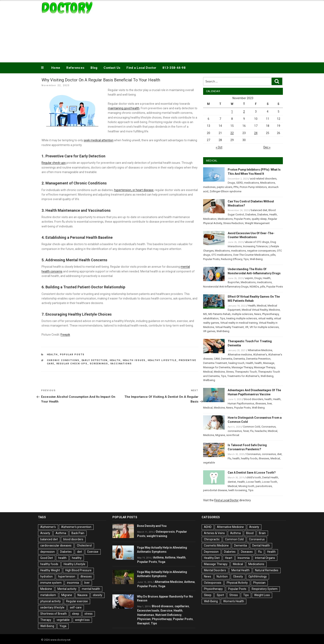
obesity (98, 595)
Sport (220, 595)
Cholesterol (84, 545)
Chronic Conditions (63, 360)
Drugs (231, 183)
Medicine (274, 310)
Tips (246, 259)
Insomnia (244, 558)
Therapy (46, 620)
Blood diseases (163, 606)
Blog (94, 68)
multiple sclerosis (242, 314)
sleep (76, 614)
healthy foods (249, 458)
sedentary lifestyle (52, 607)
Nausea (82, 595)
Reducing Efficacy (232, 259)
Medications (268, 183)
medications (251, 183)
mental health (91, 589)
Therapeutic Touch (246, 372)
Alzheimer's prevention (76, 527)
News (258, 314)
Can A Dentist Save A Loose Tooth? (252, 473)
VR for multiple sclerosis (264, 327)
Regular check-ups (54, 163)
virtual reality (266, 318)
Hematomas (146, 615)
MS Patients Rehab (219, 314)
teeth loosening (238, 490)
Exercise (93, 552)
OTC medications (222, 255)
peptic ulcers (225, 187)
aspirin (249, 278)
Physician (144, 619)
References (75, 68)
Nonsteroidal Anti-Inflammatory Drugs (226, 287)
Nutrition (222, 576)
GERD (239, 183)
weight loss (82, 620)
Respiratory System (265, 589)
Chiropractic (212, 539)
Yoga (63, 626)
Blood (250, 533)
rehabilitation (211, 318)
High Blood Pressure (78, 570)
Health (52, 355)
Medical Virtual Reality (255, 310)
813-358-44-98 (174, 68)
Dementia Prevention (258, 359)
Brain (262, 533)
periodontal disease (215, 490)
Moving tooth (246, 486)
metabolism (48, 595)
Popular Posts (72, 355)
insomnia (73, 583)
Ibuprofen (234, 282)
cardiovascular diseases (56, 545)
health (115, 360)
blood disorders (254, 399)
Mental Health (241, 570)
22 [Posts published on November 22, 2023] (232, 133)
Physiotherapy (270, 314)
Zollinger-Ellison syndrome (225, 191)
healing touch (236, 363)
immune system (51, 583)
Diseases (247, 552)
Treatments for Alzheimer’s (243, 376)
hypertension (67, 576)
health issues (134, 360)
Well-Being (256, 259)
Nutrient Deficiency (168, 615)
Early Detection (95, 360)
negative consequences (261, 251)
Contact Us (112, 68)
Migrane (220, 435)
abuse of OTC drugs (257, 242)
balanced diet (259, 210)
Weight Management (257, 223)
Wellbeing (209, 380)
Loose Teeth (253, 482)
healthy (77, 558)
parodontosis (264, 486)
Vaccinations (121, 364)
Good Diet (47, 558)
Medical (262, 306)
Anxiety (45, 533)
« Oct (219, 147)
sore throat (233, 435)
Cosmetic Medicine (216, 545)
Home (56, 68)
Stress (230, 372)
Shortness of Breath (54, 614)
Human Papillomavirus (241, 403)
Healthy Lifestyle (162, 360)
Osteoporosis (165, 532)
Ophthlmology (258, 576)
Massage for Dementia (217, 367)
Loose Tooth (270, 482)
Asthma (61, 533)
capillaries (182, 606)
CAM (217, 359)
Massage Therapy (242, 367)
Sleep (208, 595)
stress (89, 614)
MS (205, 314)
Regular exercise (77, 601)
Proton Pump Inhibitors (253, 187)
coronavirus (235, 431)
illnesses (261, 403)
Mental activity (67, 589)
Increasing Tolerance (255, 246)
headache (261, 431)
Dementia (227, 359)
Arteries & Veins (214, 533)
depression (48, 552)
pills (273, 255)
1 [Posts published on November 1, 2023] (232, 112)
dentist (232, 482)
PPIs (236, 187)
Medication (210, 219)
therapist (143, 623)
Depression (211, 552)
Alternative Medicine (260, 350)
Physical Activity (237, 583)
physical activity (51, 601)
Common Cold (252, 427)
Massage (269, 363)
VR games (209, 331)
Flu (252, 431)
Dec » (267, 147)
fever (246, 431)
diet (279, 454)
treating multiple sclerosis (242, 318)
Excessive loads (148, 611)
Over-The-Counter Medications (251, 255)
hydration (46, 576)
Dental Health (270, 477)
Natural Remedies (267, 570)
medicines (209, 187)
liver (269, 403)
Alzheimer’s (260, 355)
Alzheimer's (48, 527)
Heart (229, 558)
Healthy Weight (50, 570)
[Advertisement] (204, 31)
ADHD (208, 527)
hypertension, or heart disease (134, 190)
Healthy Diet (212, 558)
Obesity (238, 576)
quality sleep (259, 219)
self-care (76, 607)
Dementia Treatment (215, 363)
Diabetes (251, 214)
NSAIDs (254, 287)
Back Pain (78, 533)
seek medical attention (99, 140)
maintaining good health (124, 108)
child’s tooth (254, 477)
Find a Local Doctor (141, 68)
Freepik (65, 335)
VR (247, 327)
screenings (99, 364)
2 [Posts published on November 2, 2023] (244, 112)
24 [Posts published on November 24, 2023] (256, 133)
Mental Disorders (215, 570)
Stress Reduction (233, 223)
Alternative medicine (240, 355)
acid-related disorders (263, 179)
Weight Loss (262, 595)
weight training (157, 536)
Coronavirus (269, 427)
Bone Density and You (152, 526)
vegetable (209, 463)
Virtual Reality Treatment (230, 327)
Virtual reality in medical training (239, 323)
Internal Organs (265, 558)
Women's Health (234, 601)
